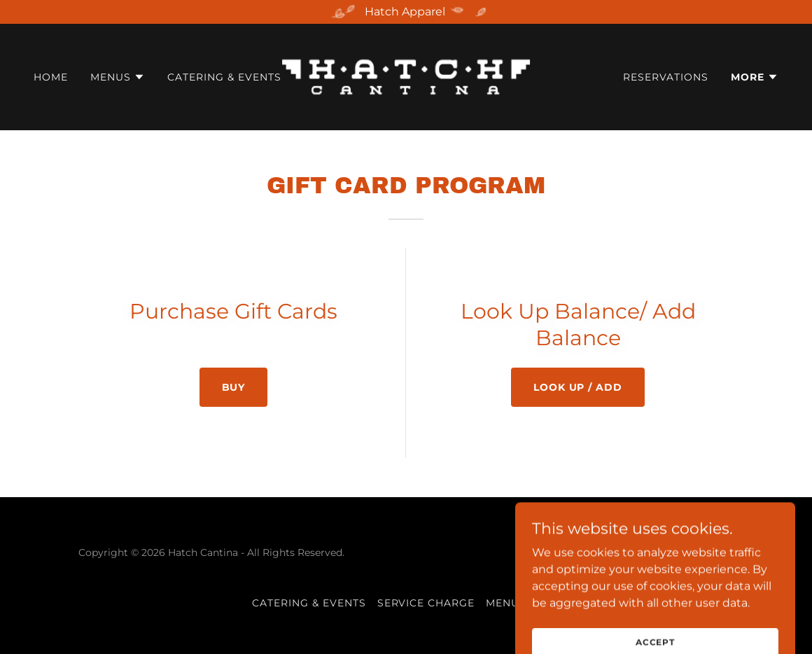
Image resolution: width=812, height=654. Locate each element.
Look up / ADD (578, 387)
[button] (118, 77)
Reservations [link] (666, 77)
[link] (406, 76)
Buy (234, 387)
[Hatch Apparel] (406, 12)
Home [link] (51, 77)
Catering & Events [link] (224, 77)
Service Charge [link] (426, 603)
